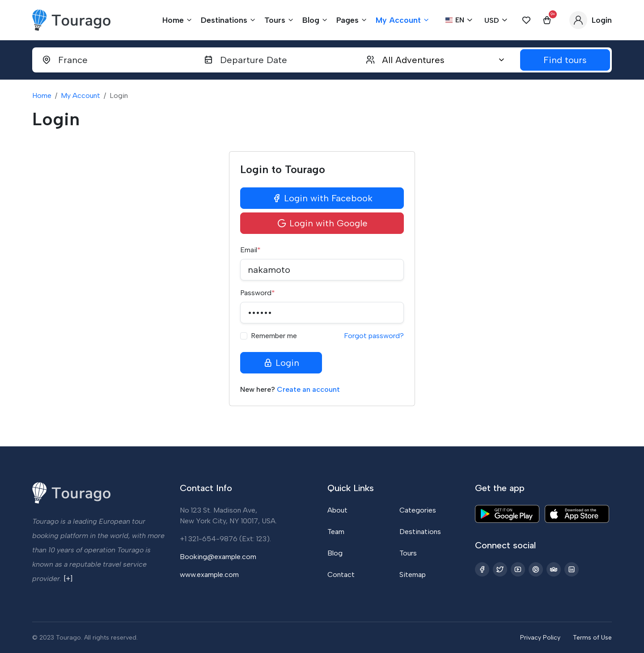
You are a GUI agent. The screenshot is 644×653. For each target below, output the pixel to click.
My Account (80, 95)
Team (336, 532)
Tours (408, 553)
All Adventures (413, 60)
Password (258, 293)
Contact (341, 575)
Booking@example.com (218, 557)
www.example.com (209, 575)
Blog (335, 553)
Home (42, 95)
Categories (418, 510)
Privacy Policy (540, 638)
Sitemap (413, 575)
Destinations (420, 532)
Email (250, 250)
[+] (68, 579)
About (337, 510)
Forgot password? (374, 336)
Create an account (308, 389)
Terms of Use (592, 638)
